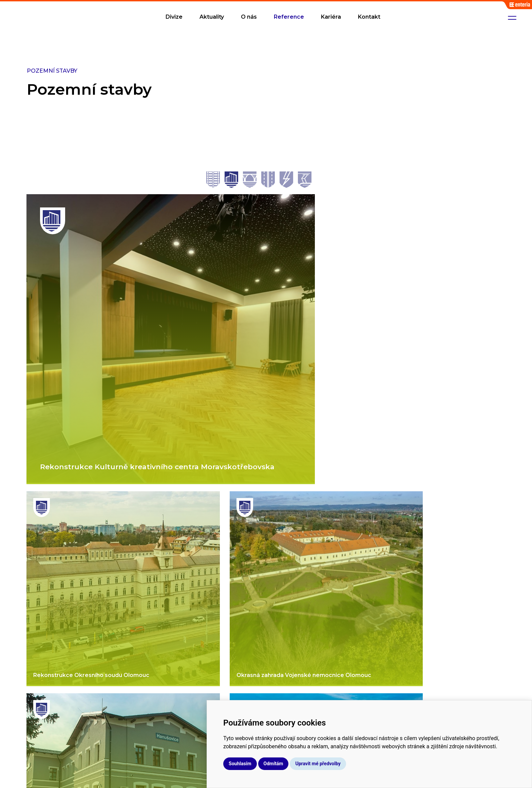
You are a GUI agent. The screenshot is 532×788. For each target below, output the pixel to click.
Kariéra (331, 17)
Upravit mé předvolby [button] (376, 764)
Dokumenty (387, 683)
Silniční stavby (289, 672)
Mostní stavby (290, 661)
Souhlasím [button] (299, 764)
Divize (174, 17)
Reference (289, 17)
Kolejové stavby (292, 649)
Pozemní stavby (292, 683)
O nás (249, 17)
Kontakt (369, 17)
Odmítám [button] (332, 764)
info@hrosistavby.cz (462, 666)
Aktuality (212, 17)
